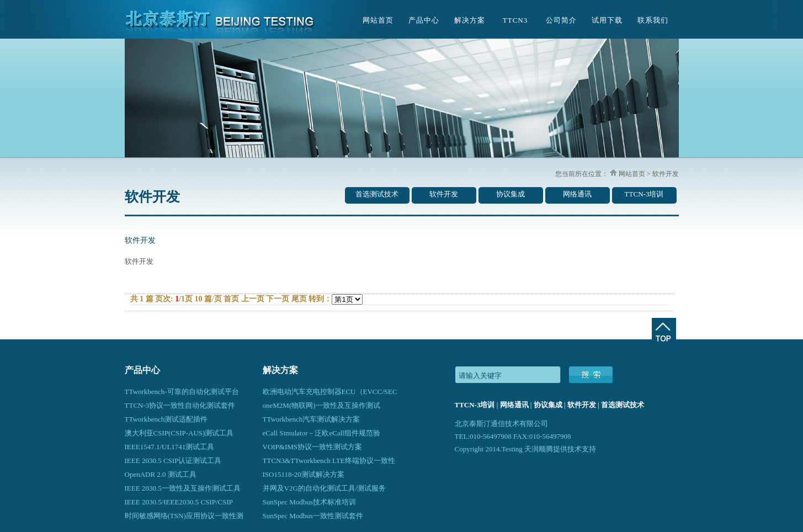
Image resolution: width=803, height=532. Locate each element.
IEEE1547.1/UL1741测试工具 (170, 447)
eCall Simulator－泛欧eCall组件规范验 (321, 433)
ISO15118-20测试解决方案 (304, 474)
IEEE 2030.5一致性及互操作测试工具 (183, 488)
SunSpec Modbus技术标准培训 (309, 502)
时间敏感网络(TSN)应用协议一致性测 (184, 516)
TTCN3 (515, 20)
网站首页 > (634, 174)
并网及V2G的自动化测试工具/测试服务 (325, 488)
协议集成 (510, 194)
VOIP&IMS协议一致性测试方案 (313, 447)
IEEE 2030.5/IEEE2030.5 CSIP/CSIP (179, 502)
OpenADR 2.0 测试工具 (161, 474)
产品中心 (424, 20)
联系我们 (653, 20)
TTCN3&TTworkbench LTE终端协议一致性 (329, 461)
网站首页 (378, 20)
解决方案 (470, 20)
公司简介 (561, 20)
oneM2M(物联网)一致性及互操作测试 (321, 405)
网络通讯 (577, 194)
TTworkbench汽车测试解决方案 (312, 419)
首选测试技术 (377, 194)
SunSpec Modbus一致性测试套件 (313, 516)
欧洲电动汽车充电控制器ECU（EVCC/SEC (330, 392)
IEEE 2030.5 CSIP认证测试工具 (173, 461)
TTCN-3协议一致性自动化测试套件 (180, 405)
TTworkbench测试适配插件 (166, 419)
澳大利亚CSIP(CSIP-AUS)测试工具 (179, 433)
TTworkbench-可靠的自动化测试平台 (182, 392)
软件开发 (444, 194)
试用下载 (607, 20)
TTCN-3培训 (644, 194)
